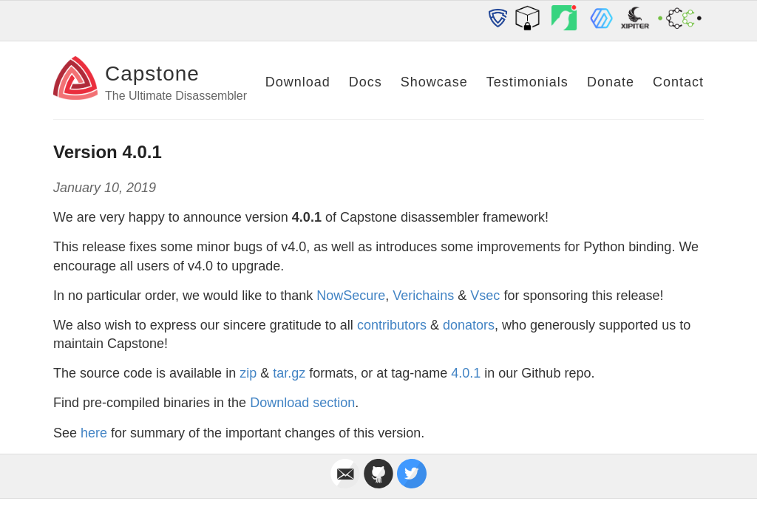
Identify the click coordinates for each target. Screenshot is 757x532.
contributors (392, 325)
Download (298, 82)
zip (248, 373)
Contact (678, 82)
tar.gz (289, 373)
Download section (302, 403)
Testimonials (527, 82)
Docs (366, 82)
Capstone (152, 74)
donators (469, 325)
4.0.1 (466, 373)
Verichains (423, 296)
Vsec (485, 296)
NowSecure (351, 296)
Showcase (434, 82)
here (94, 433)
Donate (611, 82)
